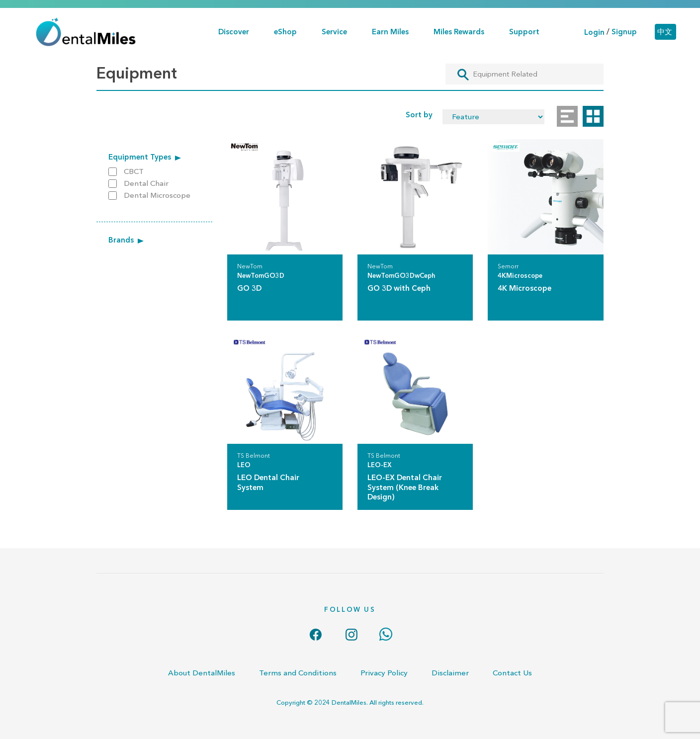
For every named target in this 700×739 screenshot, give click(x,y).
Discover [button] (234, 32)
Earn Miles (390, 32)
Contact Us (512, 673)
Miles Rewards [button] (459, 32)
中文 (665, 32)
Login (594, 32)
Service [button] (334, 32)
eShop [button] (285, 32)
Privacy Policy (384, 673)
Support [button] (524, 32)
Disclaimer (450, 673)
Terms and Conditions (298, 673)
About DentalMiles (202, 673)
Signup (624, 32)
